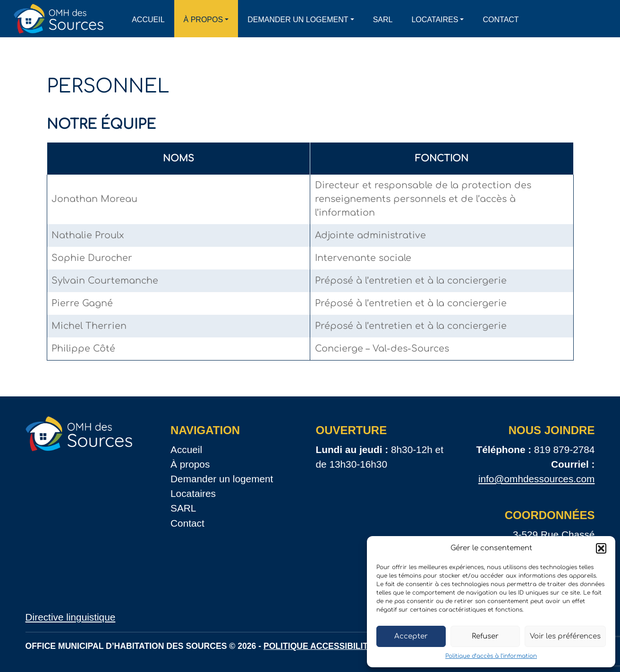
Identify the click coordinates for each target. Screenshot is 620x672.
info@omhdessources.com (537, 479)
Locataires (435, 20)
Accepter (411, 636)
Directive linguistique (71, 617)
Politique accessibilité (318, 646)
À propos (204, 20)
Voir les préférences (565, 636)
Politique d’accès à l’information (491, 656)
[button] (601, 548)
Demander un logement (298, 20)
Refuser (485, 636)
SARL (383, 20)
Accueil (148, 20)
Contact (501, 20)
